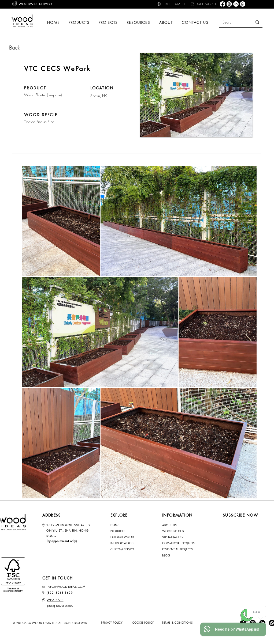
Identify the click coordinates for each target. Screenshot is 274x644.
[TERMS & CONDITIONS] (181, 623)
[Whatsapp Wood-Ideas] (247, 615)
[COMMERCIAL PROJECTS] (185, 543)
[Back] (28, 48)
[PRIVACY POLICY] (116, 623)
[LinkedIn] (236, 4)
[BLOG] (183, 555)
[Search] (232, 22)
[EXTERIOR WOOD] (125, 537)
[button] (171, 4)
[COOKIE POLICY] (147, 623)
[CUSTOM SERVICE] (125, 549)
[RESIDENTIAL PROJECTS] (183, 549)
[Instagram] (229, 4)
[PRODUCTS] (125, 531)
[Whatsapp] (243, 4)
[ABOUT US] (177, 525)
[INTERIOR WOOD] (125, 543)
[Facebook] (223, 4)
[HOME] (125, 525)
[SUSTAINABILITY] (177, 537)
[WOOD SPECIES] (177, 531)
